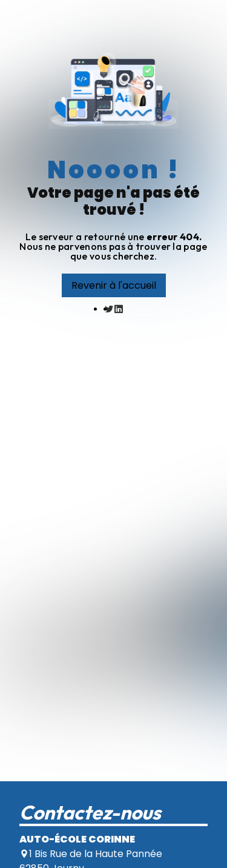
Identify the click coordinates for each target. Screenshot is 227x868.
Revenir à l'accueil (114, 285)
